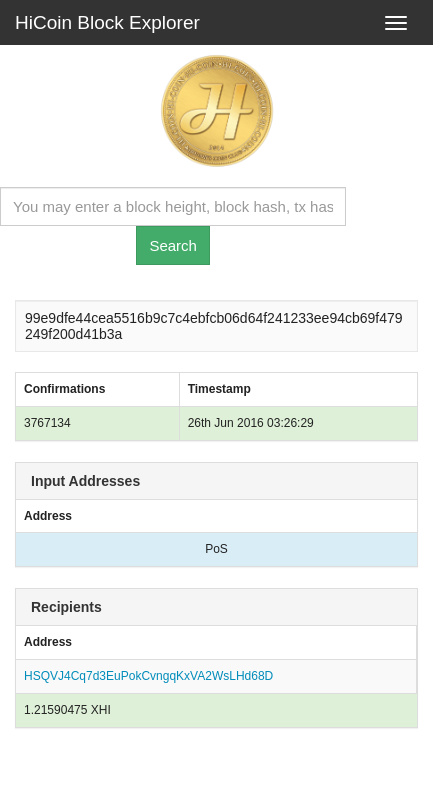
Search (173, 245)
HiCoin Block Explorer (107, 22)
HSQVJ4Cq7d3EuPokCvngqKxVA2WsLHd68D (148, 676)
